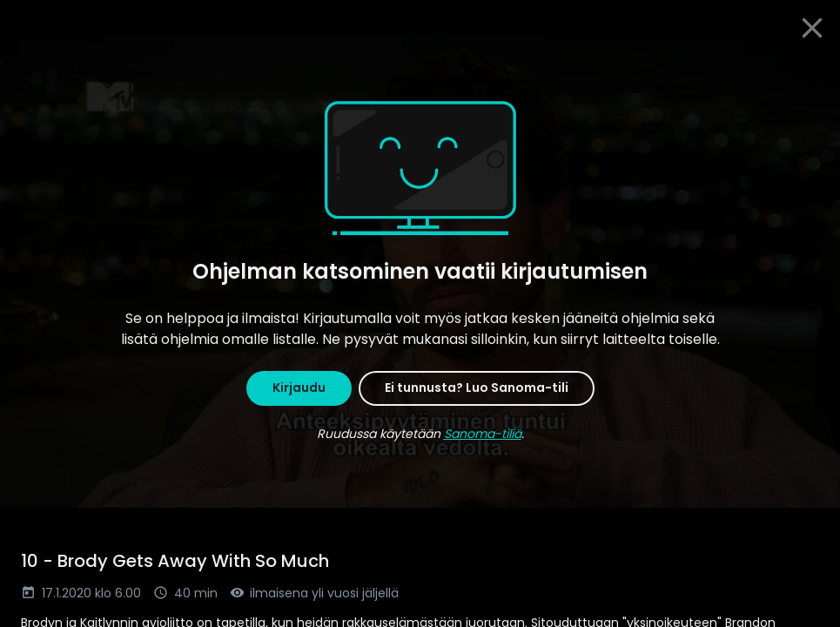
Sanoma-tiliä (483, 434)
